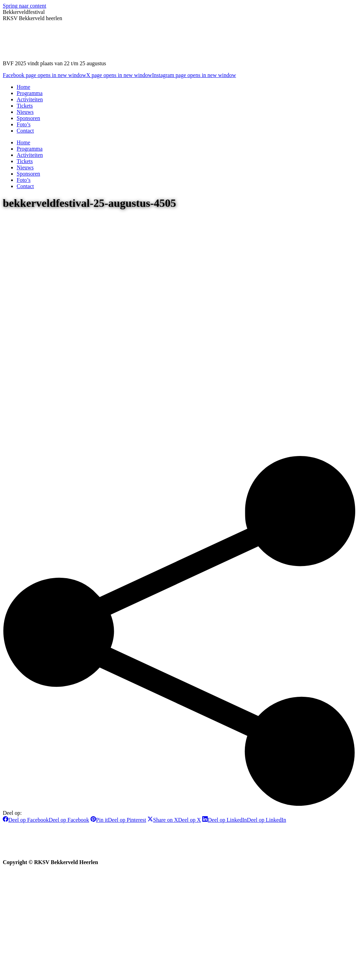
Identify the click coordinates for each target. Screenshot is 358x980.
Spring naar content (24, 6)
